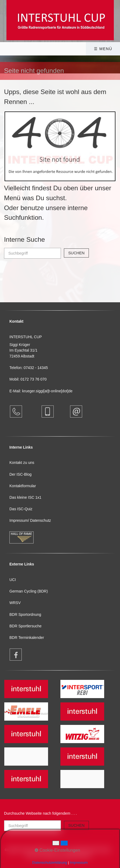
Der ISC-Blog (20, 474)
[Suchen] (76, 253)
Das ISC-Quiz (21, 509)
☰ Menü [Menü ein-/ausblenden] (103, 49)
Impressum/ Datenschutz (30, 520)
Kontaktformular (23, 486)
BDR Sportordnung (25, 614)
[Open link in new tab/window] (13, 655)
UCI (13, 580)
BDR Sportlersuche (26, 626)
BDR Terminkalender (27, 638)
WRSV (15, 603)
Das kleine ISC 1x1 (25, 497)
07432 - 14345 (36, 368)
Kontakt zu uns (22, 463)
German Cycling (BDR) (29, 591)
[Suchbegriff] (32, 253)
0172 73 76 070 (33, 379)
